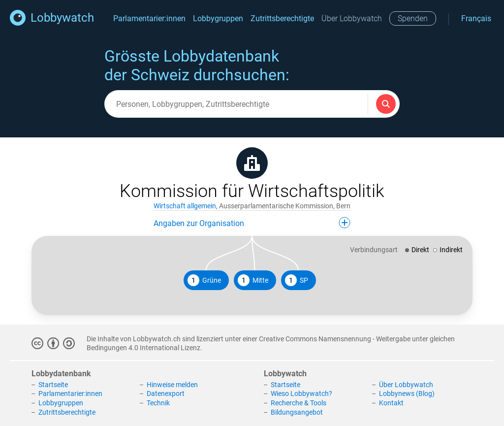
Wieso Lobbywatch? (301, 393)
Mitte (253, 280)
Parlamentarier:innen (149, 18)
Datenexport (166, 393)
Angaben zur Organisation (252, 223)
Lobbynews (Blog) (407, 393)
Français (476, 18)
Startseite (53, 385)
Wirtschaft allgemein (185, 206)
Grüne (204, 280)
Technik (158, 403)
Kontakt (391, 403)
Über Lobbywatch (352, 18)
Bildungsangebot (297, 412)
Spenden (413, 18)
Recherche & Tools (299, 403)
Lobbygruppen (218, 18)
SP (297, 280)
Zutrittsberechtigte (282, 18)
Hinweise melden (172, 385)
